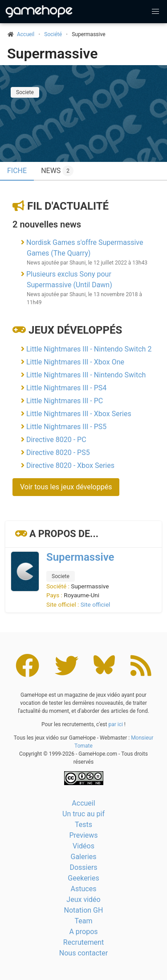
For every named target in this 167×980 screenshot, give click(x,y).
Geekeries (83, 878)
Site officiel (96, 604)
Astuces (84, 889)
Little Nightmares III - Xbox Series (79, 414)
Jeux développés (75, 330)
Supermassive (52, 54)
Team (84, 921)
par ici (115, 724)
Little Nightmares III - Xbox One (75, 362)
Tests (83, 825)
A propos (83, 932)
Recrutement (83, 942)
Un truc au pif (83, 814)
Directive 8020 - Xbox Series (70, 465)
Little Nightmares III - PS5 (66, 427)
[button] (155, 12)
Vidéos (83, 846)
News (57, 171)
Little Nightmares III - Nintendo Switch (86, 375)
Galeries (83, 857)
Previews (83, 835)
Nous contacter (83, 953)
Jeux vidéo (83, 899)
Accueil (83, 803)
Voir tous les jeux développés (66, 487)
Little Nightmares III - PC (65, 401)
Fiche (17, 171)
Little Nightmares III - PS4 (66, 388)
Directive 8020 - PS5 (58, 453)
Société (53, 34)
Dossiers (83, 867)
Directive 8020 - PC (56, 440)
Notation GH (84, 910)
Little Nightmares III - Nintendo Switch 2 (89, 349)
